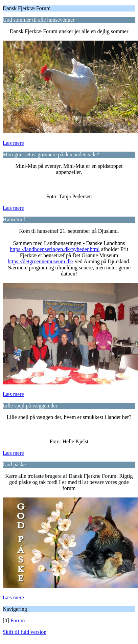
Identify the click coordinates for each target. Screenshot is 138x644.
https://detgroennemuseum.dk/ (41, 261)
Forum (18, 620)
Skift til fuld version (25, 632)
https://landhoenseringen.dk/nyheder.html (55, 249)
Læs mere (13, 143)
